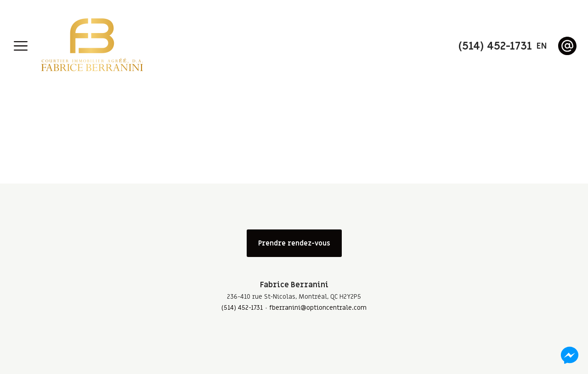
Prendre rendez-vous (294, 243)
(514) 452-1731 (242, 308)
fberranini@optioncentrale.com (318, 308)
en (542, 46)
